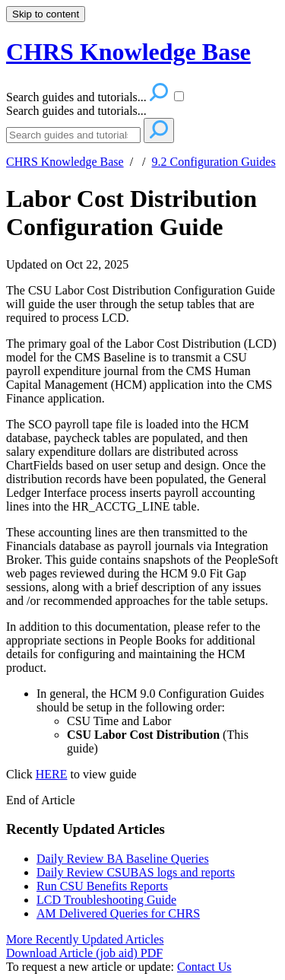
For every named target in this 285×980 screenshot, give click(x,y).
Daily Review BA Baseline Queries (123, 859)
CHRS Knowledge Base (65, 162)
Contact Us (204, 967)
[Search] (73, 135)
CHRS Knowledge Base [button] (128, 52)
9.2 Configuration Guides (214, 162)
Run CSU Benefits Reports (102, 886)
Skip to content (46, 14)
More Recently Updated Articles (85, 939)
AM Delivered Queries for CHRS (118, 913)
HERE (52, 774)
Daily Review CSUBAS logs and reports (136, 872)
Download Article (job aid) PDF (84, 953)
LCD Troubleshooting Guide (106, 900)
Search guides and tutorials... (76, 111)
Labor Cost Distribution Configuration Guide (131, 213)
